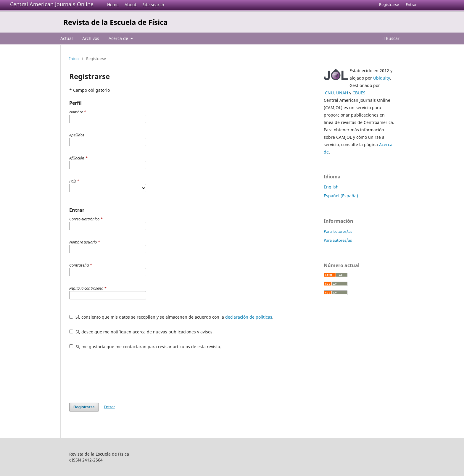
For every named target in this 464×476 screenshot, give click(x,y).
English (331, 187)
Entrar (411, 4)
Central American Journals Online (52, 4)
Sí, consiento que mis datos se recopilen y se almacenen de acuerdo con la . (171, 317)
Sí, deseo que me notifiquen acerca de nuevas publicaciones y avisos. (141, 332)
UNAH (342, 93)
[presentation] (114, 376)
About (130, 5)
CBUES (359, 93)
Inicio (74, 59)
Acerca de (119, 38)
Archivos (91, 38)
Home (113, 5)
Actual (67, 38)
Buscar (391, 38)
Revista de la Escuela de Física (116, 22)
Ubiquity (382, 78)
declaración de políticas (249, 317)
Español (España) (341, 196)
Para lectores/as (338, 231)
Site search (153, 5)
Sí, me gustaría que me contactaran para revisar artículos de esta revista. (145, 347)
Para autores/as (338, 240)
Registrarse (389, 4)
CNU (329, 93)
